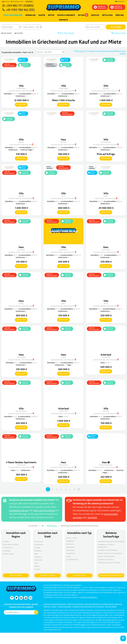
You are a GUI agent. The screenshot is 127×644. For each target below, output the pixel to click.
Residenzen (70, 544)
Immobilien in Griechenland (108, 550)
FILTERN (116, 27)
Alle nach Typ (79, 575)
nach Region (16, 575)
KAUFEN (42, 15)
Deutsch (6, 2)
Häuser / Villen (72, 538)
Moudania (38, 551)
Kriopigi (37, 548)
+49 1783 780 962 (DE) (20, 10)
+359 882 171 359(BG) (20, 5)
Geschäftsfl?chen (72, 559)
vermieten (92, 517)
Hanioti (37, 566)
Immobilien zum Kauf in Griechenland (111, 541)
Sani (36, 563)
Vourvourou (39, 541)
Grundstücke (71, 553)
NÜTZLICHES (107, 15)
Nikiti (36, 554)
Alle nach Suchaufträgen (111, 575)
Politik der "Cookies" (50, 607)
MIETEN (51, 15)
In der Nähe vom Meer (11, 544)
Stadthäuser (71, 541)
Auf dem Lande (8, 554)
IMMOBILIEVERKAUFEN (100, 7)
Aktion (83, 15)
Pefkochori (38, 557)
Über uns (120, 15)
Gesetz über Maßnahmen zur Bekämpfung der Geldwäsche (103, 604)
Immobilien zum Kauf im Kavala (109, 562)
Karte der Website (111, 607)
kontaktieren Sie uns (19, 510)
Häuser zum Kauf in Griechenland (110, 553)
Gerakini (37, 569)
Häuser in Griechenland (106, 556)
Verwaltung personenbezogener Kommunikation (88, 607)
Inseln (68, 556)
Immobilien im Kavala (106, 559)
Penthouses (70, 550)
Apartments (70, 547)
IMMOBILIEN (30, 15)
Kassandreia (39, 544)
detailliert (20, 105)
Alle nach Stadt (48, 575)
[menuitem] (63, 20)
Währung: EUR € (17, 2)
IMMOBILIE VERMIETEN (116, 7)
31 (75, 489)
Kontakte (63, 20)
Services (95, 15)
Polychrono (38, 560)
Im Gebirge (7, 551)
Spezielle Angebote (66, 15)
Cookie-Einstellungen (65, 607)
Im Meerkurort (8, 548)
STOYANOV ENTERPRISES (88, 597)
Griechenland (52, 526)
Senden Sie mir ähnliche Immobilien (101, 51)
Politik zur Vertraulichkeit (75, 604)
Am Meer (6, 541)
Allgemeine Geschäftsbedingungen (55, 604)
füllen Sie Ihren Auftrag (45, 510)
